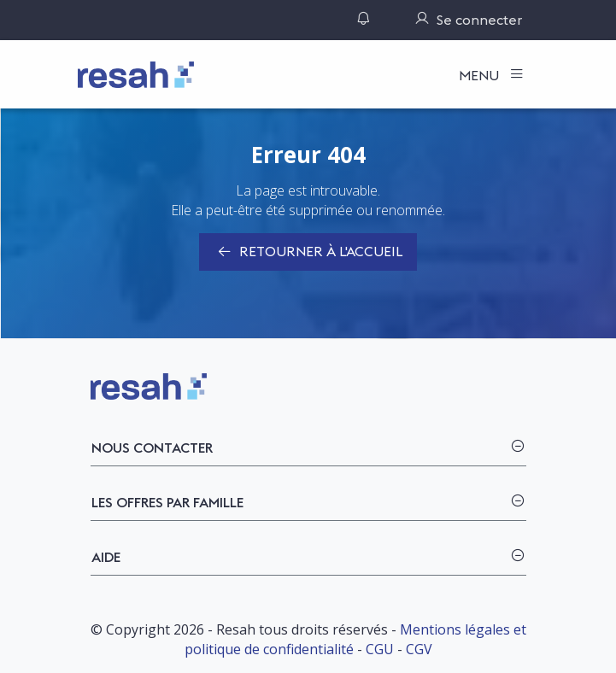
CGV (419, 649)
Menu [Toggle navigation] (481, 75)
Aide (106, 557)
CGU (380, 649)
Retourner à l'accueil (308, 253)
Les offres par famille (167, 502)
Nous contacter (152, 448)
